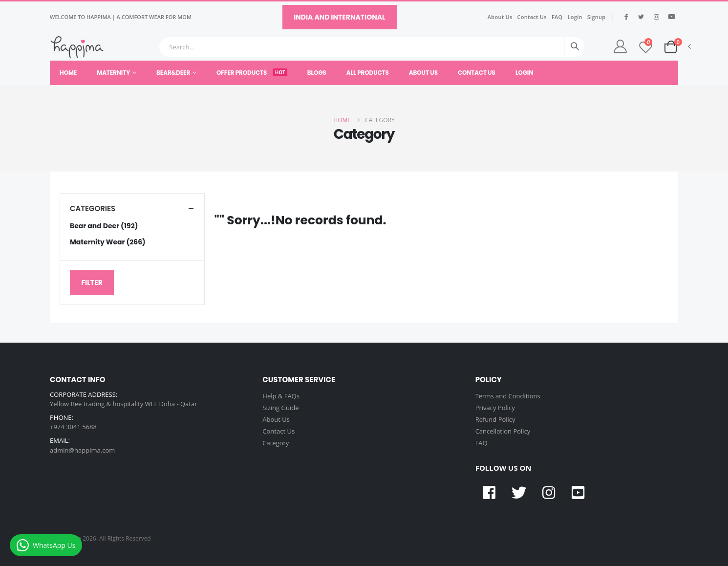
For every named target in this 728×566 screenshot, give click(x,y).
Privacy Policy (495, 408)
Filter (92, 283)
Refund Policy (495, 419)
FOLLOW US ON (503, 468)
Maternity (113, 73)
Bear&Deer (173, 73)
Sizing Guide (280, 408)
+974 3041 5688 (73, 427)
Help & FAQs (281, 396)
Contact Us (532, 17)
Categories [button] (93, 208)
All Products (368, 73)
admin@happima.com (82, 450)
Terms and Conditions (508, 396)
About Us (500, 17)
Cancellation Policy (503, 431)
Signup (597, 17)
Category (276, 443)
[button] (671, 46)
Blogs (317, 73)
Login (575, 17)
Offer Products (252, 73)
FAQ (557, 17)
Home (68, 73)
